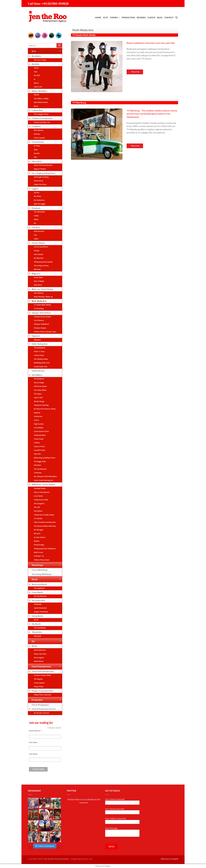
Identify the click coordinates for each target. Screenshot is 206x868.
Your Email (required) (122, 811)
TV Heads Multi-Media (84, 35)
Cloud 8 (175, 859)
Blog (160, 17)
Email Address (35, 731)
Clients (151, 17)
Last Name (33, 754)
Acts (106, 17)
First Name (33, 742)
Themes (114, 17)
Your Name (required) (122, 801)
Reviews (141, 17)
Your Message (122, 832)
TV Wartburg (79, 102)
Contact (169, 17)
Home (98, 17)
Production (128, 17)
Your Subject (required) (122, 821)
